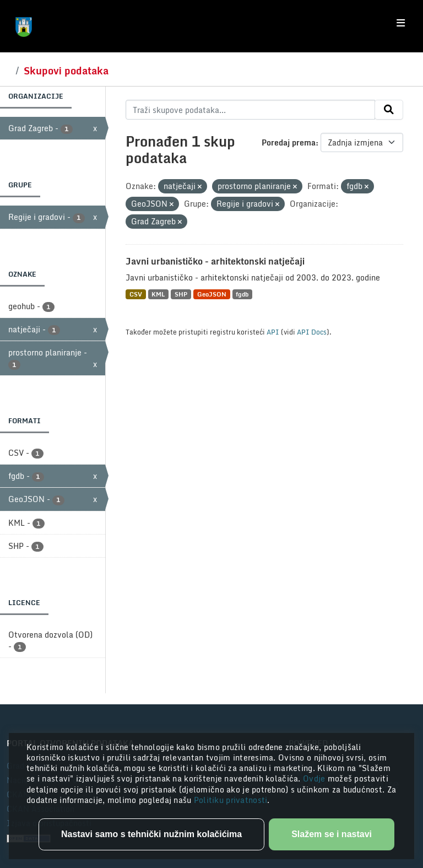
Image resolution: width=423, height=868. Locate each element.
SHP (181, 294)
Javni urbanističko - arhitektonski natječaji (215, 261)
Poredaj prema (289, 142)
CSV (136, 294)
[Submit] (389, 110)
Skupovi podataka (66, 71)
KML (158, 294)
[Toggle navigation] (401, 23)
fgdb (242, 294)
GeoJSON (212, 294)
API (273, 332)
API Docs (312, 332)
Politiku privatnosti (231, 800)
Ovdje (315, 778)
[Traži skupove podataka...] (250, 110)
